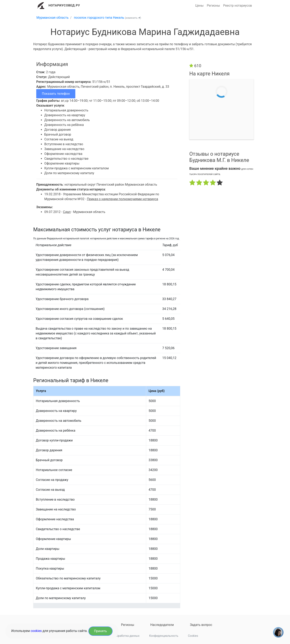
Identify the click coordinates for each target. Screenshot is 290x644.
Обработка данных (127, 636)
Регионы (213, 6)
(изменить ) (133, 18)
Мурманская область (52, 18)
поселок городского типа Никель (99, 18)
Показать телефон (56, 94)
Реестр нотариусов (238, 6)
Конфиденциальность (164, 636)
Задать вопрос (201, 625)
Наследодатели (162, 625)
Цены (199, 6)
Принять (100, 631)
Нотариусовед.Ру (64, 5)
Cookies (193, 636)
